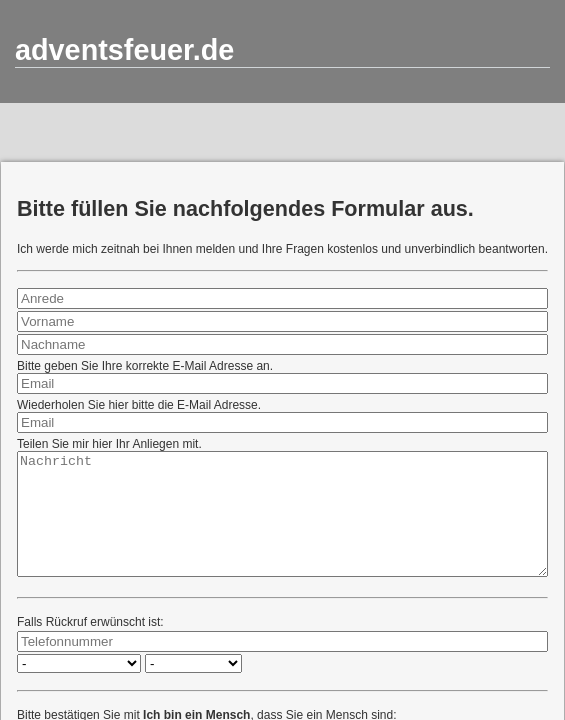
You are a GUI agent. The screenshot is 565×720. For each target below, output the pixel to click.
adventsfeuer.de (124, 50)
